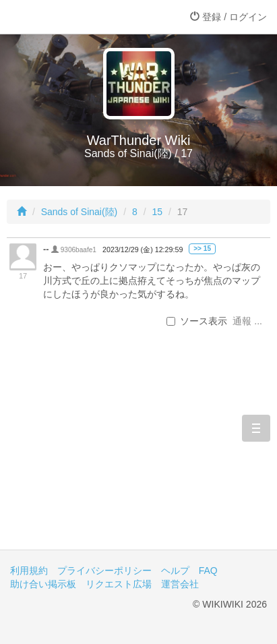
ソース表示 (197, 321)
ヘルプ (175, 570)
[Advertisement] (138, 455)
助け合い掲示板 (43, 584)
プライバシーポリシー (104, 570)
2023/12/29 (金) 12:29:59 (143, 250)
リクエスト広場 (119, 584)
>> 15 (202, 248)
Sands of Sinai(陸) (80, 212)
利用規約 (29, 570)
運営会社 (180, 584)
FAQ (208, 570)
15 (157, 212)
